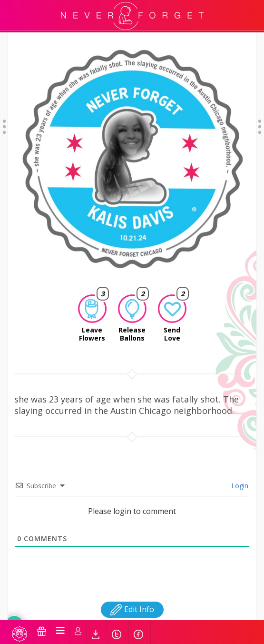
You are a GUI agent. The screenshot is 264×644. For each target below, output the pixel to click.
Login (239, 473)
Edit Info (132, 597)
